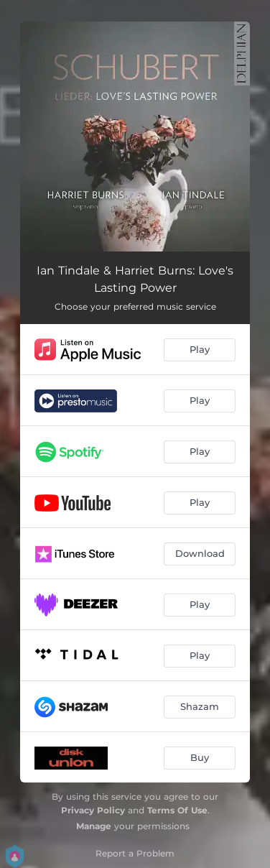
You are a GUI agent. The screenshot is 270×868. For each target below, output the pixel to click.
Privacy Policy (93, 810)
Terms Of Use (177, 810)
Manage (94, 826)
